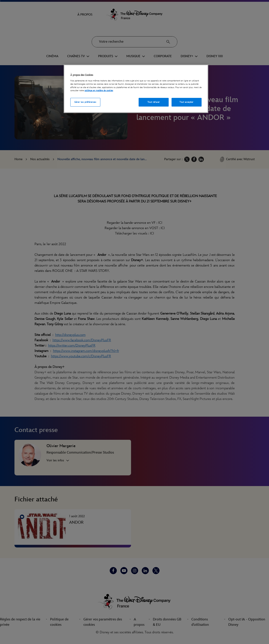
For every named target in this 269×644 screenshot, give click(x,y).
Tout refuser (154, 102)
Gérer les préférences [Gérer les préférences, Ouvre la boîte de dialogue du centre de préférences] (85, 102)
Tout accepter (186, 102)
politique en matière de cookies (99, 91)
